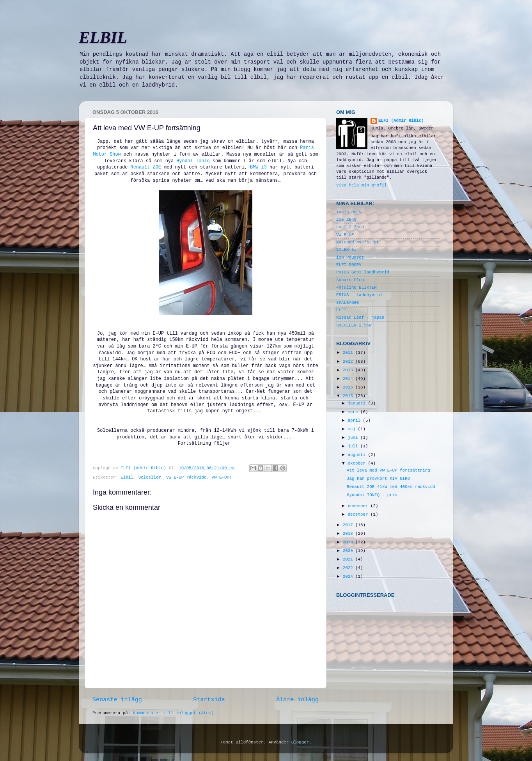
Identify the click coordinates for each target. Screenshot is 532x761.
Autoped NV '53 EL (358, 242)
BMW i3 (257, 167)
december (359, 514)
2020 (349, 551)
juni (354, 438)
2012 (349, 362)
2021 (349, 559)
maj (353, 429)
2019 (349, 542)
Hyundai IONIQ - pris (372, 495)
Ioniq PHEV (349, 212)
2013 (349, 370)
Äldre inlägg (297, 700)
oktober (358, 463)
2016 (349, 396)
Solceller (150, 477)
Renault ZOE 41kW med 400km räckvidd (391, 487)
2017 (349, 525)
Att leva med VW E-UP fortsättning (388, 470)
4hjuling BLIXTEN (356, 287)
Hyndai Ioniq (193, 161)
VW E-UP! (222, 477)
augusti (358, 455)
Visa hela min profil (362, 185)
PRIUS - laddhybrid (359, 295)
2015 (349, 387)
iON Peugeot (350, 257)
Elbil (127, 477)
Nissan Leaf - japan (360, 318)
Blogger (300, 742)
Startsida (209, 700)
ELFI (341, 310)
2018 (349, 534)
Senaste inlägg (117, 700)
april (356, 420)
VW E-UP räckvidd (186, 477)
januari (358, 403)
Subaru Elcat (351, 280)
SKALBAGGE (348, 303)
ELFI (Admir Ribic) (145, 468)
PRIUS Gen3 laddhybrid (363, 272)
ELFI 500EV (349, 265)
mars (354, 412)
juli (354, 446)
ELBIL (103, 37)
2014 (349, 379)
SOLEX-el (346, 250)
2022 (349, 568)
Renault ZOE (146, 167)
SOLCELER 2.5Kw (354, 325)
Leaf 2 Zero (350, 227)
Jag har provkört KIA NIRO (378, 479)
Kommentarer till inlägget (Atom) (173, 713)
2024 (349, 577)
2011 (349, 353)
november (359, 506)
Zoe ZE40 (346, 220)
